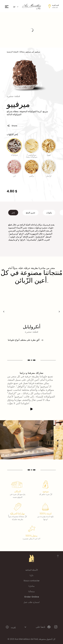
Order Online (32, 597)
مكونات (49, 213)
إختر (13, 213)
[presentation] (4, 312)
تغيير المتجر (55, 7)
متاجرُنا (32, 586)
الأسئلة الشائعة (32, 570)
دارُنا (32, 575)
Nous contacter (32, 581)
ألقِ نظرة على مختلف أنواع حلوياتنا (25, 340)
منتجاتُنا (32, 591)
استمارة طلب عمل (32, 602)
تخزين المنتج (30, 213)
